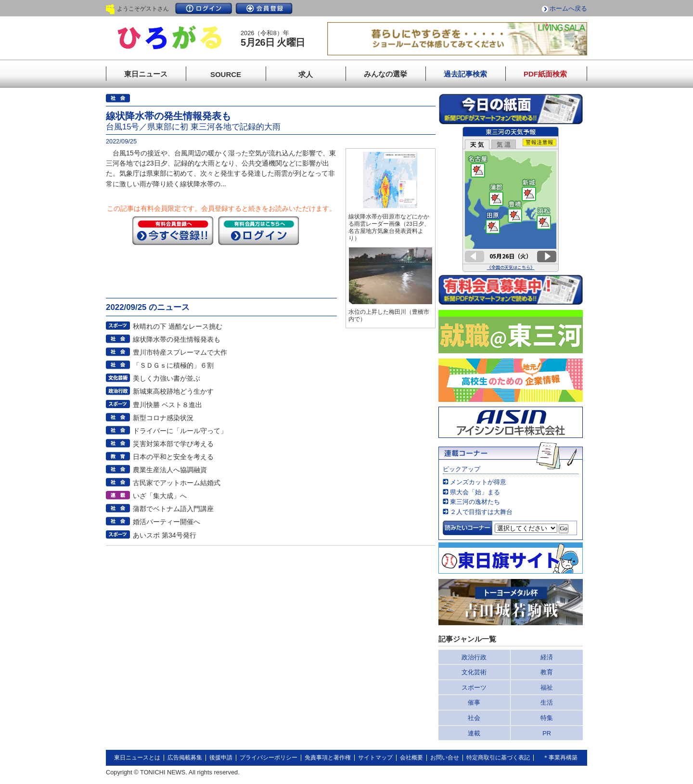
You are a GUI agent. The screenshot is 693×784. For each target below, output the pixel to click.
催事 (474, 702)
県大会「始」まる (475, 492)
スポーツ (474, 688)
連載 (474, 733)
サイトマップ (375, 758)
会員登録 (264, 8)
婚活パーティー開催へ (167, 522)
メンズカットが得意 (478, 482)
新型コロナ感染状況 (163, 418)
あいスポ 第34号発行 (165, 535)
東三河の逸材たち (475, 502)
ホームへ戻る (568, 8)
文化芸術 (474, 672)
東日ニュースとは (137, 758)
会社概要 (411, 758)
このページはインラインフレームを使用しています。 (511, 199)
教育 (547, 672)
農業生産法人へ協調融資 (170, 470)
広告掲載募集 (185, 758)
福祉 (547, 688)
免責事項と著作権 (328, 758)
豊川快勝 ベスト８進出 (167, 405)
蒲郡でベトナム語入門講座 (173, 509)
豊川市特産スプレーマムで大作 (180, 352)
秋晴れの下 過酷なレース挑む (178, 326)
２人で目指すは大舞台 (481, 512)
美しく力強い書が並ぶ (167, 378)
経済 (547, 657)
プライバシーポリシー (269, 758)
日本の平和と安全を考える (173, 457)
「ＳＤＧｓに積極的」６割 (173, 365)
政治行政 (474, 657)
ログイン (204, 8)
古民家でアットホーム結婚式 (177, 483)
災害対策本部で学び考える (173, 444)
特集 (547, 718)
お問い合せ (445, 758)
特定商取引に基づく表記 (498, 758)
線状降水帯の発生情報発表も (177, 339)
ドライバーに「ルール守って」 (180, 431)
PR (547, 733)
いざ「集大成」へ (160, 496)
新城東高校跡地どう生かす (173, 391)
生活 (547, 702)
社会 (474, 718)
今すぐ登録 (173, 231)
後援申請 (221, 758)
